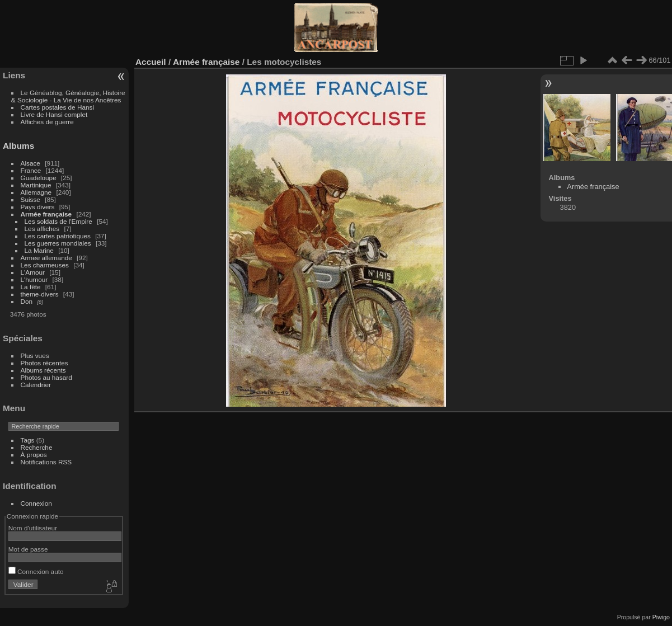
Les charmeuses (45, 265)
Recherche (37, 447)
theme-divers (40, 294)
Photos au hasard (46, 377)
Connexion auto (36, 571)
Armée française (46, 214)
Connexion (36, 503)
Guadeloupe (39, 178)
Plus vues (35, 356)
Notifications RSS (46, 462)
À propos (34, 455)
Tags (28, 440)
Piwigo (661, 617)
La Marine (39, 250)
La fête (31, 287)
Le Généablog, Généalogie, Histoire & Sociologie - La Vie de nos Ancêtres (68, 96)
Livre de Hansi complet (54, 114)
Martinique (36, 185)
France (31, 170)
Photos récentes (44, 363)
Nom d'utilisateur (33, 528)
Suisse (30, 199)
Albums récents (43, 370)
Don (27, 301)
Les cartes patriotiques (58, 236)
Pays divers (38, 207)
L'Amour (33, 272)
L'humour (34, 279)
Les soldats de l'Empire (58, 221)
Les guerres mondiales (58, 243)
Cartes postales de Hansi (57, 107)
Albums (18, 146)
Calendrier (36, 385)
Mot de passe (28, 549)
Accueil (151, 62)
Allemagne (36, 192)
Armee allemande (46, 258)
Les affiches (42, 229)
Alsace (30, 163)
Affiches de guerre (47, 122)
